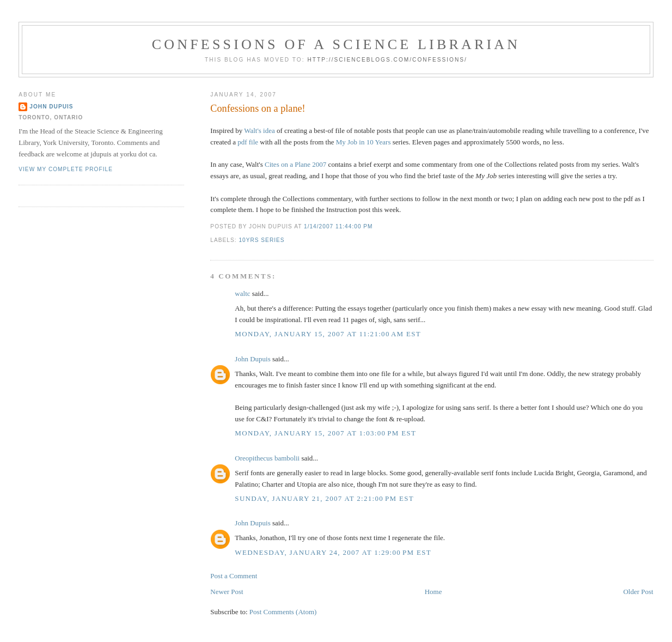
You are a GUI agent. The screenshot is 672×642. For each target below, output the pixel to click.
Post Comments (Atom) (283, 612)
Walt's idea (259, 131)
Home (433, 592)
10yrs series (261, 240)
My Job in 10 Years (364, 142)
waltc (242, 293)
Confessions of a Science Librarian (336, 44)
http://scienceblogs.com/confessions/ (387, 60)
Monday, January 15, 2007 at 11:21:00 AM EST (328, 334)
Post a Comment (234, 576)
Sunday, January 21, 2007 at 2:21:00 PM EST (324, 498)
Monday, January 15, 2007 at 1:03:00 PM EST (325, 433)
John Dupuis (252, 359)
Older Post (638, 592)
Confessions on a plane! (258, 108)
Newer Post (227, 592)
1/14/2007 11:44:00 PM (338, 226)
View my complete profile (66, 169)
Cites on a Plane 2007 (295, 164)
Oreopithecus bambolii (267, 458)
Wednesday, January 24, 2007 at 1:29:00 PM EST (333, 552)
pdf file (248, 142)
